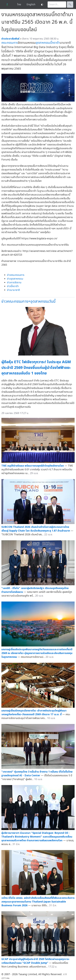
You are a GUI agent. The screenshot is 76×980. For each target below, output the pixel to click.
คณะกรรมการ (10, 43)
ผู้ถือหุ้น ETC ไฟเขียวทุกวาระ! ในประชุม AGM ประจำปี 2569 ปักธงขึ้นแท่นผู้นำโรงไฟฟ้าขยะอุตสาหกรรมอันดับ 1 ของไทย (36, 368)
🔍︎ (70, 5)
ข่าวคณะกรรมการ (16, 275)
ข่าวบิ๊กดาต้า (13, 286)
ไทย (19, 5)
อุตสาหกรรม (43, 43)
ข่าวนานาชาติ (13, 290)
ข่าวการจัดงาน (14, 283)
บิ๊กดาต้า (55, 43)
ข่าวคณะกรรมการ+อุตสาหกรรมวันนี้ (28, 301)
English (31, 5)
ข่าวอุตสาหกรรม (15, 279)
